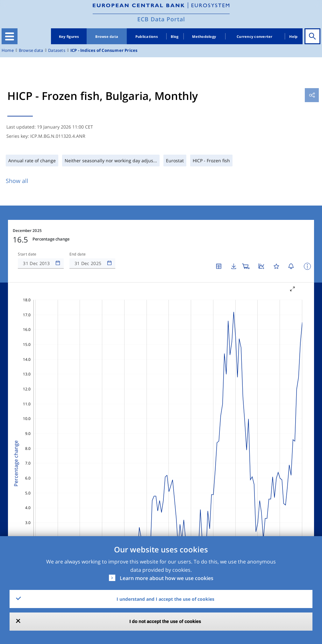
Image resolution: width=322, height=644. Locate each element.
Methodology (204, 36)
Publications (147, 36)
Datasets (57, 50)
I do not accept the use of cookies (165, 621)
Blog (175, 36)
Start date (27, 254)
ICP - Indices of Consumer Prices (104, 50)
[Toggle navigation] (10, 36)
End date (78, 254)
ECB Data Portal (161, 19)
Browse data (107, 36)
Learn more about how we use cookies (167, 578)
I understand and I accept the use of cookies (165, 599)
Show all (17, 181)
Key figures (69, 36)
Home (8, 50)
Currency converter (255, 36)
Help (293, 36)
